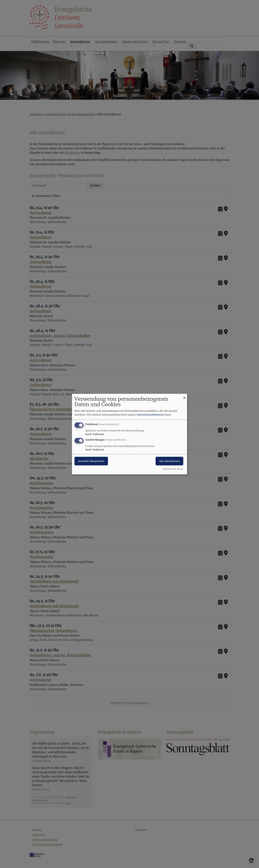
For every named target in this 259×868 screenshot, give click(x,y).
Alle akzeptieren (169, 461)
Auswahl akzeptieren (91, 461)
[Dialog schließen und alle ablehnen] (184, 396)
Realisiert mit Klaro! (173, 469)
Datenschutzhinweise (150, 415)
